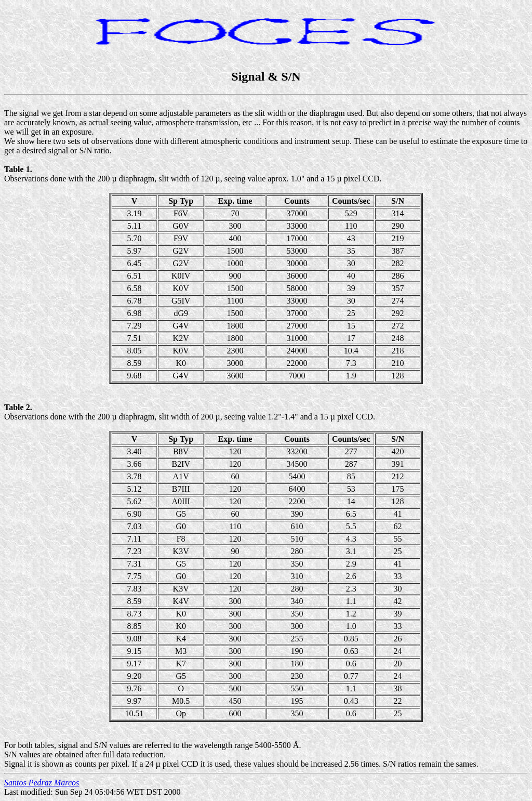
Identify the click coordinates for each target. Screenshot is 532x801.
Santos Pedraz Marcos (42, 783)
